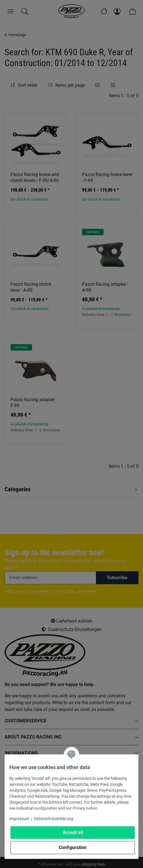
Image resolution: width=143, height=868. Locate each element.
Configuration (73, 847)
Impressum (19, 819)
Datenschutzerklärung (54, 819)
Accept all (73, 832)
